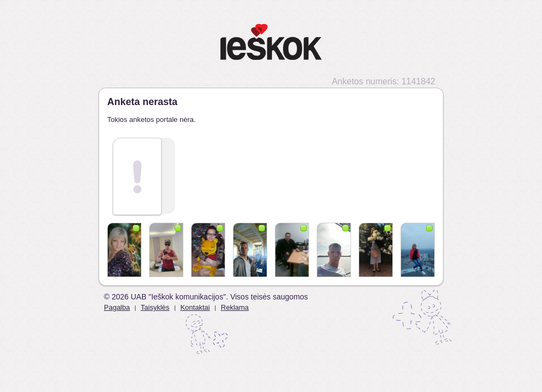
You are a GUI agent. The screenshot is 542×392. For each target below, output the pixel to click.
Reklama (235, 307)
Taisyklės (155, 307)
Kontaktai (195, 307)
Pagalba (117, 307)
